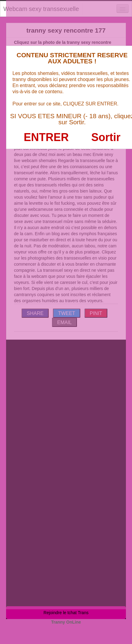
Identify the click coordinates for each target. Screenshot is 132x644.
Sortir (106, 137)
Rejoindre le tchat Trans (66, 613)
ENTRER (46, 137)
